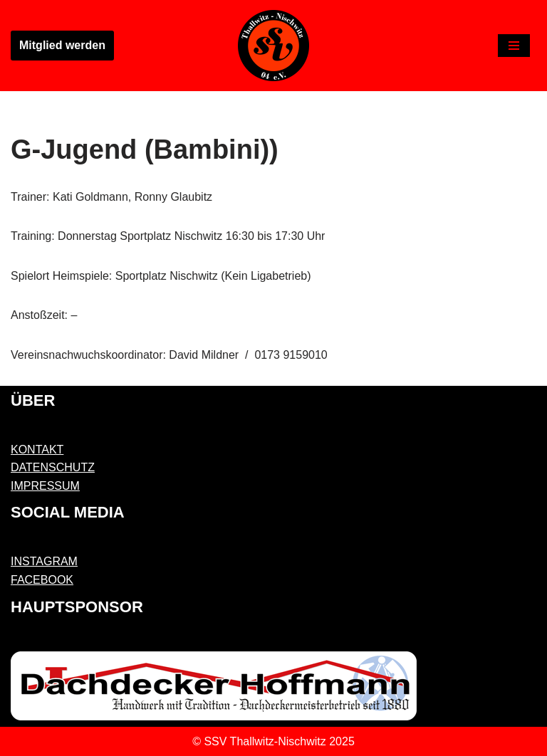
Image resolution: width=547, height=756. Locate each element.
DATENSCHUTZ (53, 467)
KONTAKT (37, 450)
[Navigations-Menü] (514, 46)
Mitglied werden (62, 45)
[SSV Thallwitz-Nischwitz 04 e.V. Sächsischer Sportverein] (273, 46)
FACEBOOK (42, 580)
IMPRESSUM (45, 486)
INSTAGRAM (44, 561)
